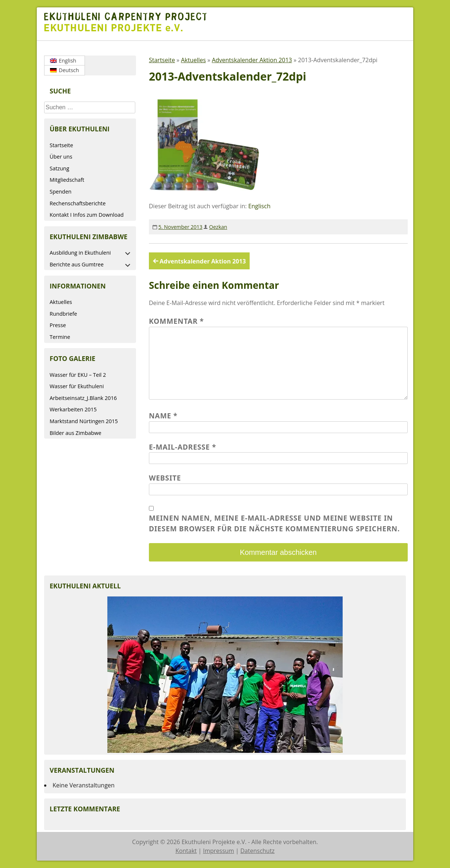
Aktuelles (61, 302)
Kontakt (186, 851)
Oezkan (218, 227)
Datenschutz (258, 851)
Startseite (61, 145)
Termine (60, 337)
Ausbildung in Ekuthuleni (80, 253)
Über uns (61, 157)
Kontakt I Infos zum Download (87, 215)
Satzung (59, 168)
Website (165, 478)
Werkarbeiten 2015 (73, 409)
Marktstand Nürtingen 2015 (84, 421)
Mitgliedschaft (67, 180)
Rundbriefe (63, 314)
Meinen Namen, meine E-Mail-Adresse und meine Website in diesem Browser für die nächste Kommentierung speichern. (274, 523)
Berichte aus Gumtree (77, 264)
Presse (58, 325)
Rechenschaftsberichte (78, 203)
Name (163, 416)
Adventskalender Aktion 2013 (252, 60)
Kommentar (176, 321)
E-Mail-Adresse (183, 447)
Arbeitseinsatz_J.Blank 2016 (83, 398)
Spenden (60, 192)
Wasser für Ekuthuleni (77, 386)
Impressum (218, 851)
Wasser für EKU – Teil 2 (78, 375)
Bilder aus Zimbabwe (76, 433)
